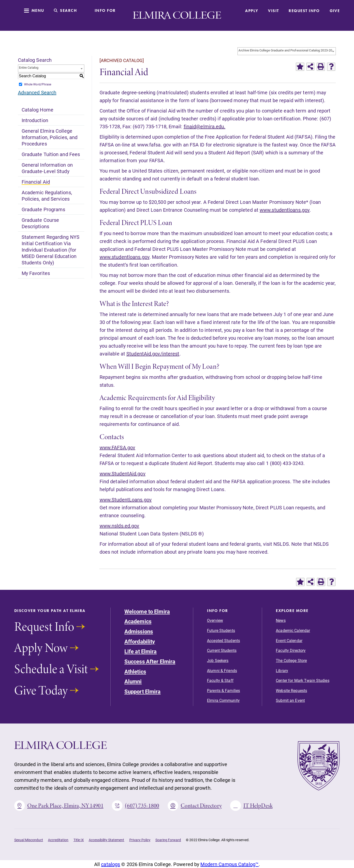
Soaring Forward (168, 840)
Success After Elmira (150, 661)
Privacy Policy (140, 840)
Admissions (139, 631)
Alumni (133, 681)
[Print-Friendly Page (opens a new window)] (321, 67)
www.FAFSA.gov (117, 447)
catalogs (111, 864)
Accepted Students (223, 641)
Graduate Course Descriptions (40, 223)
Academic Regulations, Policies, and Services (47, 195)
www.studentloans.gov (285, 210)
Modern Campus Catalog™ (229, 864)
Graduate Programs (44, 209)
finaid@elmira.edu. (205, 126)
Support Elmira (143, 691)
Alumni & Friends (222, 671)
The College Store (291, 660)
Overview (215, 620)
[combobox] (287, 51)
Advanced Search (37, 92)
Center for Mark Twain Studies (302, 680)
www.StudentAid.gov (123, 473)
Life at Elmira (141, 651)
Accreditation (58, 840)
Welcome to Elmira (147, 611)
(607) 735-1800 (135, 806)
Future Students (221, 630)
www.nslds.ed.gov (119, 526)
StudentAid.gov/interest (153, 354)
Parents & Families (223, 691)
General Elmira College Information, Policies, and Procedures (50, 137)
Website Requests (291, 691)
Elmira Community (223, 700)
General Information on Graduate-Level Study (47, 168)
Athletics (135, 671)
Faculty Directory (291, 650)
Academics (138, 621)
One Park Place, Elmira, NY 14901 (59, 806)
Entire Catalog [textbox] (29, 67)
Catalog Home (37, 110)
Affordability (140, 641)
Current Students (222, 650)
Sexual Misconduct (29, 840)
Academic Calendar (293, 630)
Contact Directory (195, 806)
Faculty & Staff (220, 680)
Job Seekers (218, 660)
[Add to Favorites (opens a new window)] (300, 67)
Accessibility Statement (107, 840)
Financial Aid (36, 182)
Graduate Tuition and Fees (51, 154)
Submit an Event (290, 700)
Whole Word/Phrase (38, 84)
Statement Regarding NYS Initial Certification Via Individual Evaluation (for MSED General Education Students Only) (51, 250)
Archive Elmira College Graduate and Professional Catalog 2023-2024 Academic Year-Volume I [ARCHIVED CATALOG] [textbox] (287, 50)
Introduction (35, 120)
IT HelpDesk (251, 806)
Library (282, 671)
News (281, 620)
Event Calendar (289, 641)
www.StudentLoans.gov (126, 499)
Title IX (79, 840)
